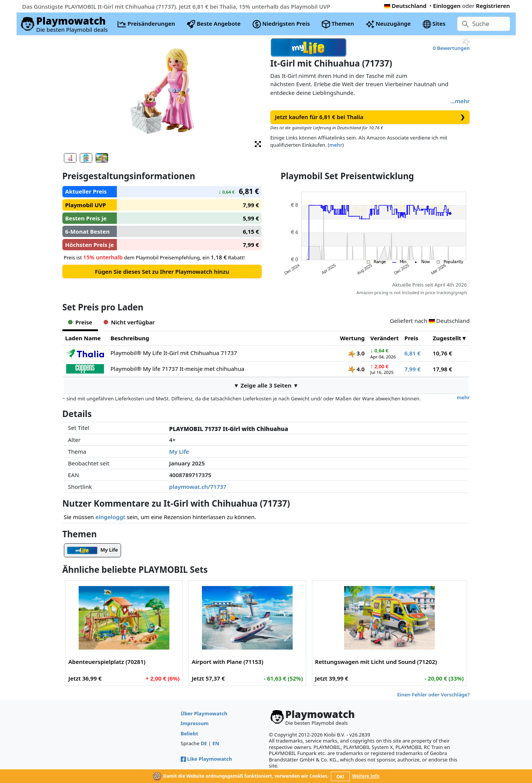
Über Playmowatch (204, 713)
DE (204, 743)
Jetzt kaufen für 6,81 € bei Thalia (370, 117)
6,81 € (413, 353)
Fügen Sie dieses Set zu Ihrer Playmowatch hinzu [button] (162, 271)
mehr (462, 101)
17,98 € (443, 369)
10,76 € (443, 353)
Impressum (195, 723)
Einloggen (447, 6)
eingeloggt (110, 517)
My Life (179, 451)
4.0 (356, 369)
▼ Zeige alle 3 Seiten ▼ (266, 385)
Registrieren (493, 6)
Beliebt (189, 733)
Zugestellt (447, 338)
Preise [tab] (80, 322)
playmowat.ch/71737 (198, 487)
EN (216, 743)
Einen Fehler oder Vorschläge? (433, 695)
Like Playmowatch (206, 759)
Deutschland (405, 6)
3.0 (356, 353)
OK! (340, 777)
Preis (412, 338)
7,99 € (413, 369)
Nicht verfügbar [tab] (129, 322)
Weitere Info (366, 776)
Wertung (352, 338)
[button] (258, 143)
